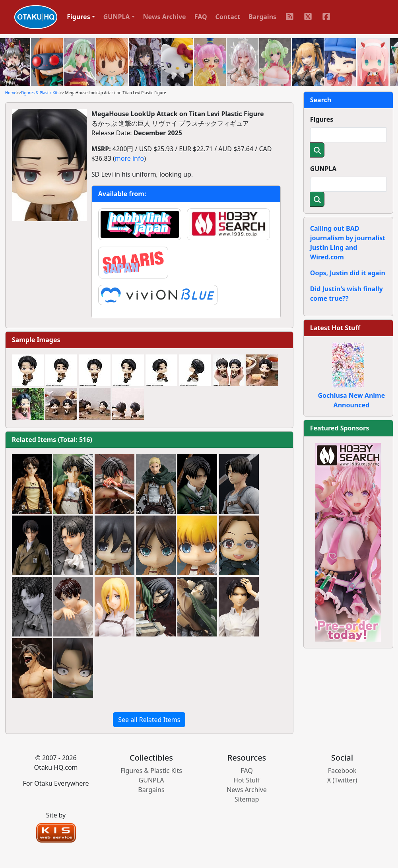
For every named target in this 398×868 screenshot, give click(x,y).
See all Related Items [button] (149, 720)
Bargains (262, 17)
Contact (228, 17)
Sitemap (247, 799)
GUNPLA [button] (117, 17)
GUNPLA (323, 169)
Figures (322, 119)
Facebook (342, 771)
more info (129, 158)
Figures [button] (79, 17)
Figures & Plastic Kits (40, 93)
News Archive (165, 17)
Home (11, 93)
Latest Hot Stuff (335, 328)
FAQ (201, 17)
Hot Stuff (247, 780)
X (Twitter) (342, 780)
